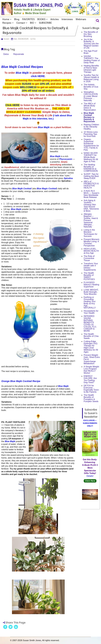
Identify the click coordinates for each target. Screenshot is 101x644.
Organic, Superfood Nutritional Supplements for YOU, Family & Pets (91, 145)
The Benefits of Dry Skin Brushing (91, 34)
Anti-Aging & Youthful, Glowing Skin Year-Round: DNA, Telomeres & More (91, 206)
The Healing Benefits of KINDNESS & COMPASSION (91, 168)
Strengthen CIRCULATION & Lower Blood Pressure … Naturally (91, 96)
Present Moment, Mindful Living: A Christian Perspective (92, 242)
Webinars (81, 19)
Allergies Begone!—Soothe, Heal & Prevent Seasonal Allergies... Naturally (91, 220)
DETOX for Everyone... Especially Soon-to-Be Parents (91, 389)
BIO (33, 23)
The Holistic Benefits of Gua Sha (91, 87)
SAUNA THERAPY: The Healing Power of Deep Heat (92, 59)
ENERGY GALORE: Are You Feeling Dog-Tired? (90, 379)
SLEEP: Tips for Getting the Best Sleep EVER (91, 176)
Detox (6, 54)
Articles (55, 19)
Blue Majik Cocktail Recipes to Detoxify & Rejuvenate (89, 117)
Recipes (8, 23)
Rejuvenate (19, 54)
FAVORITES (28, 19)
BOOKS (42, 19)
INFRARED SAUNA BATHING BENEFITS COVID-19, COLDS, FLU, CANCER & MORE (90, 324)
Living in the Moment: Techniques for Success (90, 233)
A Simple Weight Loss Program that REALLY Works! (91, 370)
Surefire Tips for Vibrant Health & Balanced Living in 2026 (91, 78)
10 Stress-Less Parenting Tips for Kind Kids (91, 134)
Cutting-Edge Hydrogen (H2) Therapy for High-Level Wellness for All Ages (91, 347)
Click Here (90, 481)
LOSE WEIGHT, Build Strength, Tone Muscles (91, 292)
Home (7, 19)
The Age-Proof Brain (90, 52)
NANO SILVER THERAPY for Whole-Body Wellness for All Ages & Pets (91, 157)
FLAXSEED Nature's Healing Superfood (91, 285)
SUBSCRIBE (45, 23)
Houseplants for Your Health (91, 312)
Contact (22, 23)
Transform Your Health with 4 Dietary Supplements (91, 267)
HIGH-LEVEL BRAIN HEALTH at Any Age (91, 251)
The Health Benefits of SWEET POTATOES (89, 276)
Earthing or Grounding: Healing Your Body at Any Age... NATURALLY (90, 302)
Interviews (67, 19)
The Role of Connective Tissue (89, 258)
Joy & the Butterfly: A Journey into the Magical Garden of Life (91, 44)
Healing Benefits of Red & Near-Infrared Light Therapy (91, 69)
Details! (90, 476)
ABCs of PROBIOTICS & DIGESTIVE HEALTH (91, 185)
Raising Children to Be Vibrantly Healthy (91, 127)
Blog (17, 19)
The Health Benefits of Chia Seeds (91, 336)
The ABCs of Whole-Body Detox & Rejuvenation (90, 107)
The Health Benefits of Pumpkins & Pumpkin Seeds (91, 398)
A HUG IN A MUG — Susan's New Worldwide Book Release (91, 194)
